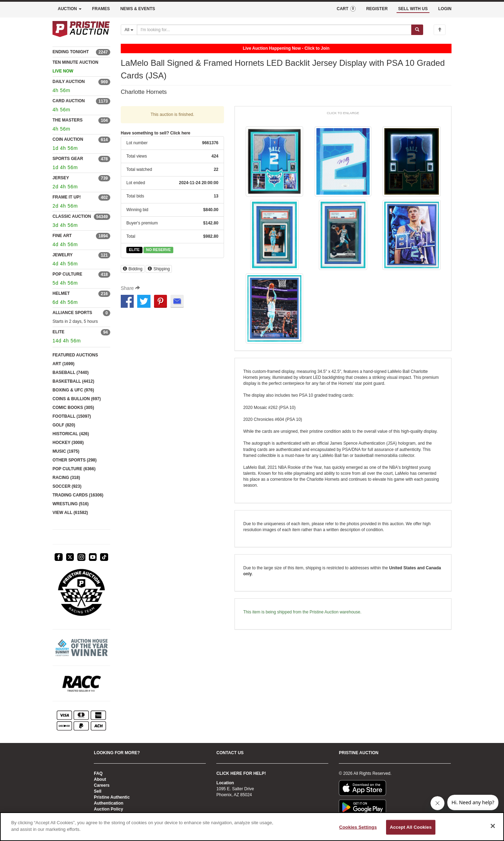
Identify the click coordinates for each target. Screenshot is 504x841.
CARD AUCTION (69, 101)
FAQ (98, 773)
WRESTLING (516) (71, 504)
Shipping (159, 269)
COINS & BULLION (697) (77, 399)
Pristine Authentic (112, 797)
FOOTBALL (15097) (72, 416)
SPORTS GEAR (68, 159)
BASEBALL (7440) (71, 373)
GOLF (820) (64, 425)
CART (346, 9)
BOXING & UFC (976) (73, 390)
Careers (102, 785)
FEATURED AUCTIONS (75, 355)
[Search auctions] (274, 30)
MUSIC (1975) (66, 451)
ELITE (58, 332)
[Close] (493, 826)
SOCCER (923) (67, 486)
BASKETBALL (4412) (73, 381)
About (100, 779)
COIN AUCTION (68, 139)
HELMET (61, 293)
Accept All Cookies (411, 827)
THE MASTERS (68, 120)
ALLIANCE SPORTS (72, 313)
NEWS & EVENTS (138, 9)
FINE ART (62, 236)
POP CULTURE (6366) (74, 469)
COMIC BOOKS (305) (73, 408)
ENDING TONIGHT (71, 52)
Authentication (108, 803)
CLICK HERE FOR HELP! (241, 773)
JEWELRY (63, 255)
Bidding (133, 269)
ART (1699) (64, 364)
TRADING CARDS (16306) (78, 495)
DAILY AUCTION (69, 82)
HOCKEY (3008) (68, 443)
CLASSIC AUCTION (72, 216)
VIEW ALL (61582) (70, 513)
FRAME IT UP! (67, 197)
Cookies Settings (358, 827)
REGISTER (377, 9)
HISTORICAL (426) (71, 434)
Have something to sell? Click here (156, 133)
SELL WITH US (413, 9)
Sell (97, 791)
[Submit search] (417, 30)
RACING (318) (66, 478)
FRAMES (101, 9)
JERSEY (61, 178)
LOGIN (445, 9)
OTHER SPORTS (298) (75, 460)
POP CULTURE (67, 274)
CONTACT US (230, 753)
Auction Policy (108, 809)
